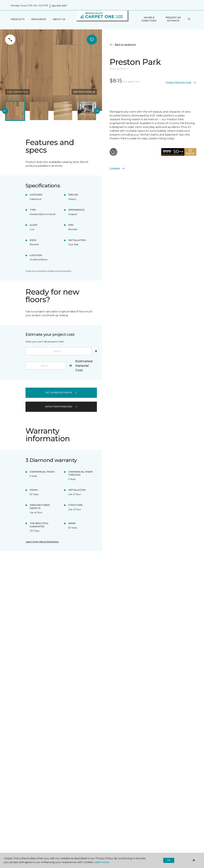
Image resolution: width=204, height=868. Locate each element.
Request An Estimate (173, 19)
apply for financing (61, 407)
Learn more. (102, 862)
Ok (169, 860)
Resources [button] (39, 19)
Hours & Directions (149, 19)
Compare (117, 168)
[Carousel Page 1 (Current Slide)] (15, 111)
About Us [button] (59, 19)
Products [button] (18, 19)
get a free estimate (61, 393)
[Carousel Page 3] (63, 111)
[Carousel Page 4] (87, 111)
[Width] (46, 366)
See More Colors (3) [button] (84, 92)
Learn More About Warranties (42, 542)
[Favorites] (189, 19)
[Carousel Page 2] (39, 111)
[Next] (97, 111)
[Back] (5, 111)
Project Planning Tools (181, 83)
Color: (17, 92)
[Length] (58, 351)
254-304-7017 (59, 6)
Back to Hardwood (123, 45)
